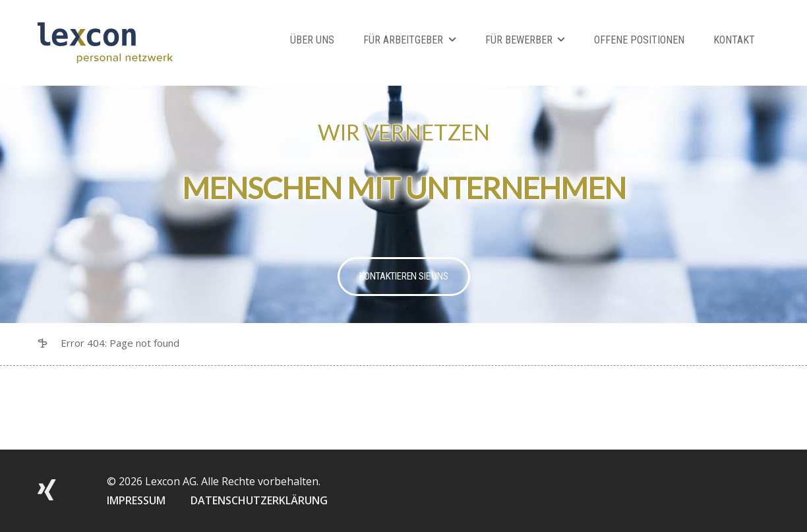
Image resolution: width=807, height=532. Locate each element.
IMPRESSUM (136, 500)
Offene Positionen (639, 40)
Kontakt (734, 40)
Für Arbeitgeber (403, 40)
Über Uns (312, 40)
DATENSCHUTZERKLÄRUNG (259, 500)
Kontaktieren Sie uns (404, 276)
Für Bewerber (519, 40)
